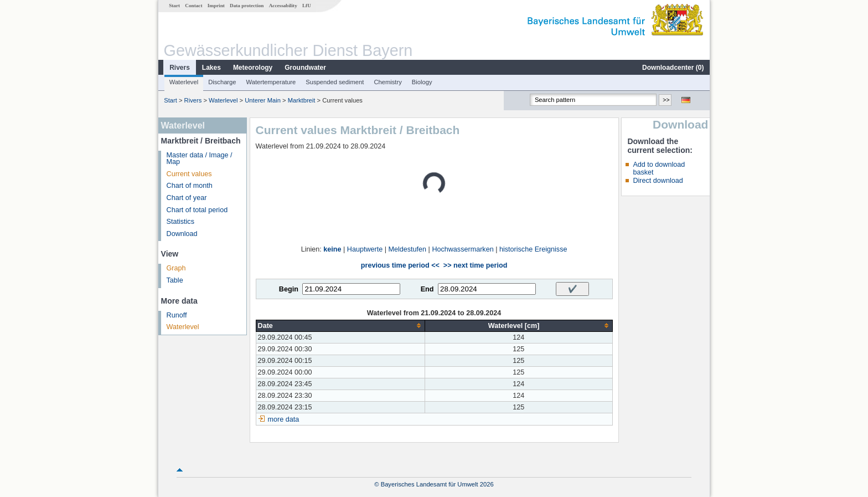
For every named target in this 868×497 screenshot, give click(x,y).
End (427, 289)
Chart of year (187, 198)
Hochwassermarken (463, 249)
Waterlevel (184, 82)
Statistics (180, 222)
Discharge (222, 82)
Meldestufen (407, 249)
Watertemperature (271, 82)
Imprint (216, 6)
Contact (193, 6)
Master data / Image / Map (200, 159)
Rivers (180, 68)
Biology (422, 82)
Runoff (177, 315)
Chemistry (387, 82)
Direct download (658, 181)
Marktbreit (302, 100)
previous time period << (400, 265)
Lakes (211, 68)
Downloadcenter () (673, 68)
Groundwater (305, 68)
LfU (307, 6)
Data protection (247, 6)
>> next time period (475, 265)
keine (332, 249)
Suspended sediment (335, 82)
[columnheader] (340, 326)
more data (284, 419)
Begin (289, 289)
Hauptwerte (365, 249)
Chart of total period (197, 210)
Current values (189, 174)
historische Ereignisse (533, 249)
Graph (176, 268)
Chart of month (190, 186)
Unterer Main (263, 100)
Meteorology (253, 68)
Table (175, 280)
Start (174, 6)
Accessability (283, 6)
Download (182, 234)
